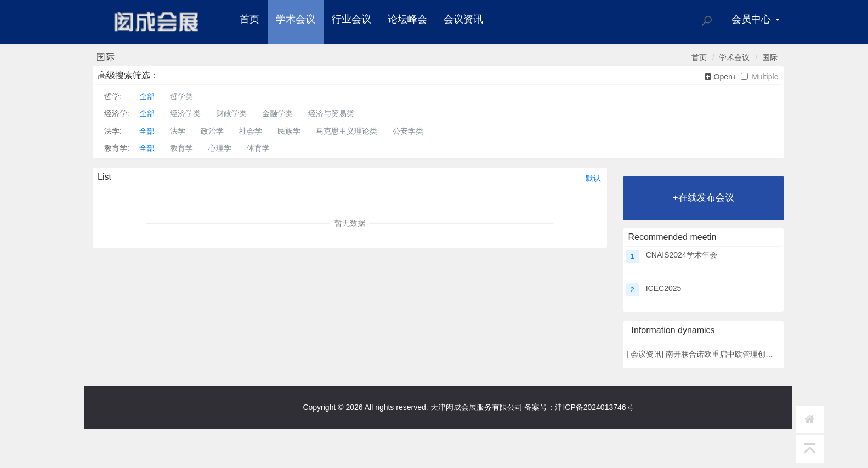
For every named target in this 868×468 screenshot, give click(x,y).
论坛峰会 (407, 19)
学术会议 (296, 19)
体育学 (258, 148)
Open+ (721, 77)
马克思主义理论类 (347, 131)
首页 (249, 19)
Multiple (759, 77)
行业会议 (351, 19)
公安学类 (408, 131)
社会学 (251, 131)
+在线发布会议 (704, 198)
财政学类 (231, 113)
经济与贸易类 (331, 113)
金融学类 (277, 113)
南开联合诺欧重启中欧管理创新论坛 (727, 354)
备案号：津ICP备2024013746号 (579, 407)
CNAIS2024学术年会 (682, 255)
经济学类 (185, 113)
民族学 (289, 131)
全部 (147, 96)
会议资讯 (463, 19)
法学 (178, 131)
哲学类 (181, 96)
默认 (593, 178)
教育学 (181, 148)
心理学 (220, 148)
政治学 (212, 131)
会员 (755, 19)
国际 (770, 58)
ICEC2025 (664, 288)
